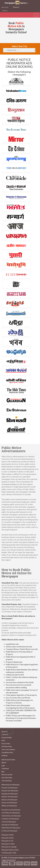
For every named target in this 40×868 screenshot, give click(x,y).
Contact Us (5, 11)
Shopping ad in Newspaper (10, 794)
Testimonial (5, 769)
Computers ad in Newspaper (10, 819)
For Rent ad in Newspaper (9, 831)
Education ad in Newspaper (10, 791)
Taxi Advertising (6, 781)
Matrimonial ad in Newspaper (11, 785)
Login (3, 766)
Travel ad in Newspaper (9, 822)
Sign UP (4, 763)
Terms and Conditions (8, 750)
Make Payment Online (8, 760)
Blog (3, 772)
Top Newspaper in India (9, 853)
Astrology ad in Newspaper (10, 825)
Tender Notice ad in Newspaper (11, 816)
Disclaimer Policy (7, 747)
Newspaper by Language (9, 847)
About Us (4, 732)
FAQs (3, 741)
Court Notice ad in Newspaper (11, 813)
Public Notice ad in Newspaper (11, 828)
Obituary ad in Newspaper (10, 797)
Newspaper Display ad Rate (10, 850)
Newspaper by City (7, 841)
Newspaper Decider (8, 838)
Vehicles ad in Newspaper (9, 806)
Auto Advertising (7, 778)
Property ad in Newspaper (10, 788)
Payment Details (7, 738)
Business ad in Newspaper (9, 800)
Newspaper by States (8, 844)
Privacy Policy (6, 744)
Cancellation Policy (7, 752)
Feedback (5, 756)
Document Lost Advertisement (11, 810)
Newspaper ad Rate (8, 835)
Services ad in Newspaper (9, 803)
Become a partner (7, 775)
